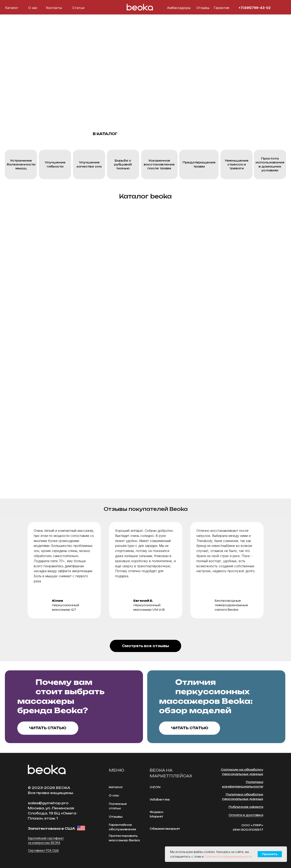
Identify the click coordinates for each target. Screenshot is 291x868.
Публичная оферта (246, 807)
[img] (276, 8)
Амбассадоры (179, 8)
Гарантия (221, 8)
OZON (155, 787)
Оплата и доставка (246, 815)
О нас (33, 8)
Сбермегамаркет (165, 829)
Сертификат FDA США (43, 850)
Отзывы (203, 8)
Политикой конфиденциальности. (228, 856)
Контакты (54, 8)
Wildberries (160, 799)
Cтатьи (78, 8)
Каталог (12, 8)
